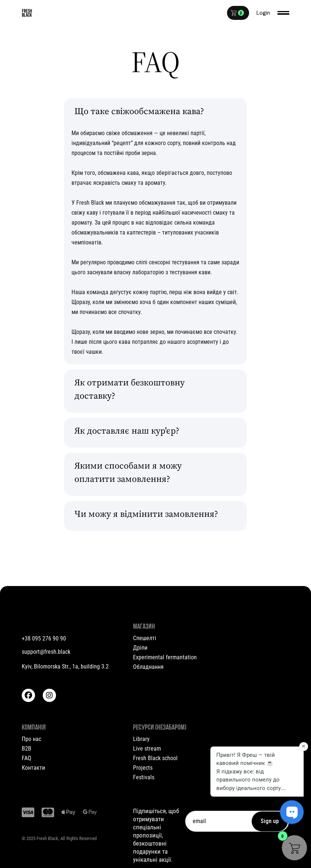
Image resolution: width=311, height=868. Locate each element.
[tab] (155, 113)
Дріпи (140, 648)
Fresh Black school (155, 758)
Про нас (32, 739)
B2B (27, 749)
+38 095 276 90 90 (44, 638)
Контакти (33, 768)
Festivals (144, 777)
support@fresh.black (46, 652)
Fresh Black (47, 838)
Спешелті (145, 638)
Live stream (147, 749)
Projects (143, 768)
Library (141, 739)
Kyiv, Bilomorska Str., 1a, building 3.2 (65, 666)
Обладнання (148, 667)
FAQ (27, 758)
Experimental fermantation (165, 657)
